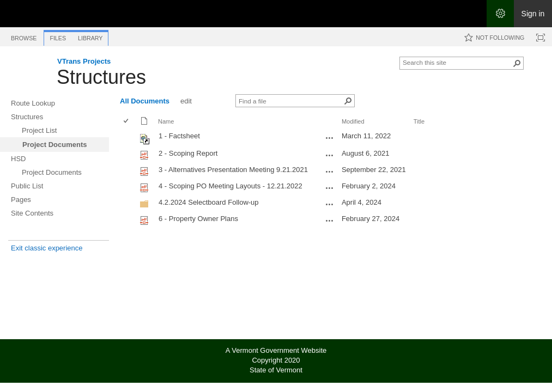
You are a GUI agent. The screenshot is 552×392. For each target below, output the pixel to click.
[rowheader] (129, 138)
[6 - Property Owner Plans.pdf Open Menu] (330, 220)
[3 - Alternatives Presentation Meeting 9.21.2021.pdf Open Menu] (330, 171)
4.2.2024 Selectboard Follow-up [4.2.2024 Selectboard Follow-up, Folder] (209, 202)
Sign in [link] (533, 14)
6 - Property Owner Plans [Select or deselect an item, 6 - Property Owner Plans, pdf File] (198, 219)
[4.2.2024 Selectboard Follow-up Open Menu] (330, 204)
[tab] (24, 36)
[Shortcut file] (145, 142)
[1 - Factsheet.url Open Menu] (330, 138)
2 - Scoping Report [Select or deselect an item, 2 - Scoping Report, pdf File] (188, 153)
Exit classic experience (47, 248)
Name (166, 121)
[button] (517, 63)
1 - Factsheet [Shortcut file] (179, 136)
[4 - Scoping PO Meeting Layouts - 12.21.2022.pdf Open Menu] (330, 188)
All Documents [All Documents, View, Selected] (145, 101)
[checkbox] (127, 122)
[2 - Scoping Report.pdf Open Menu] (330, 155)
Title (419, 121)
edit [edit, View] (186, 101)
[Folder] (144, 206)
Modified (353, 121)
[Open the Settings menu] (500, 14)
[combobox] (457, 62)
